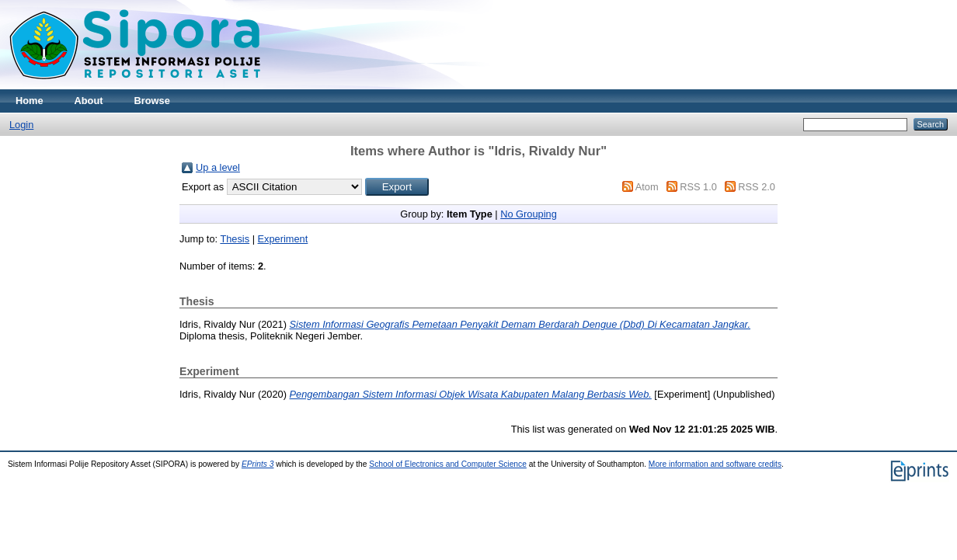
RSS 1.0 (698, 187)
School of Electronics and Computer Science (448, 464)
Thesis (235, 239)
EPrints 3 (258, 464)
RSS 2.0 (757, 187)
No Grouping (529, 214)
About (89, 101)
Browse (152, 101)
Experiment (283, 239)
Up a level (218, 167)
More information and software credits (715, 464)
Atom (647, 187)
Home (30, 101)
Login (21, 125)
